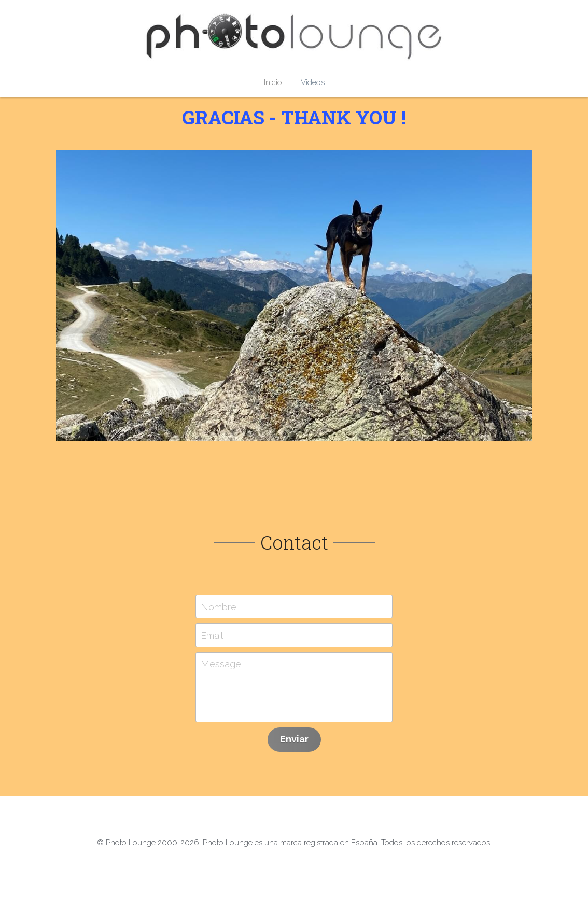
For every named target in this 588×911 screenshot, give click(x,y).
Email (212, 635)
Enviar (294, 739)
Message (221, 664)
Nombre (219, 606)
